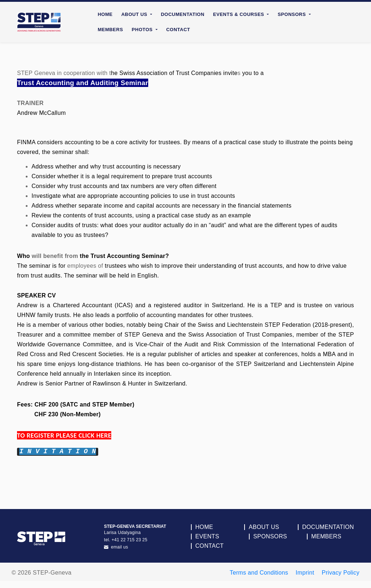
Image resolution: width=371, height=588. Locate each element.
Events (207, 537)
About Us (264, 527)
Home (105, 14)
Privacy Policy (341, 573)
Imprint (305, 573)
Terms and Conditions (259, 573)
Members (111, 30)
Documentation (183, 14)
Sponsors (270, 537)
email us (116, 547)
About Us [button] (135, 14)
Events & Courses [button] (239, 14)
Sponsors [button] (292, 14)
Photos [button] (143, 30)
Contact (178, 30)
